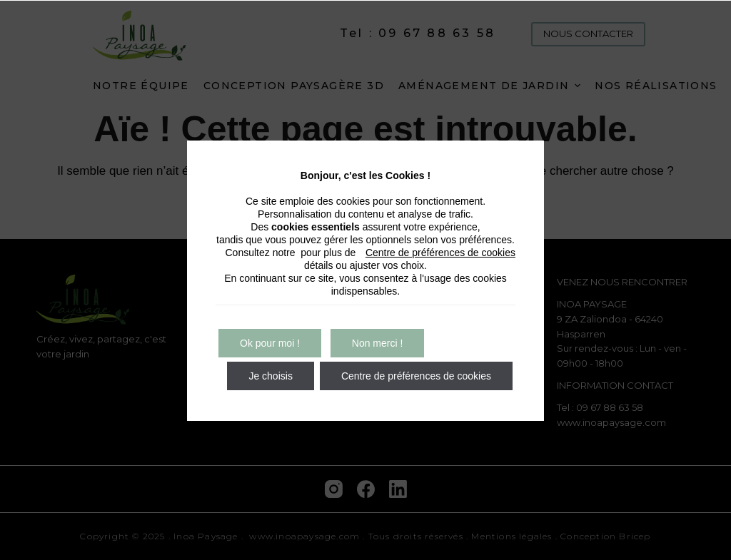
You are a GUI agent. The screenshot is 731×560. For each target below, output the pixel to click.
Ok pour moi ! (270, 343)
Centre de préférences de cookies (440, 253)
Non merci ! (378, 343)
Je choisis (270, 376)
